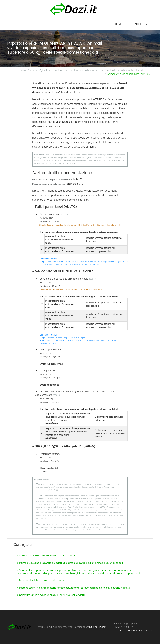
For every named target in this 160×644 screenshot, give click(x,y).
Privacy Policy (145, 631)
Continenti (140, 24)
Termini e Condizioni (124, 631)
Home (118, 24)
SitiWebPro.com (98, 627)
